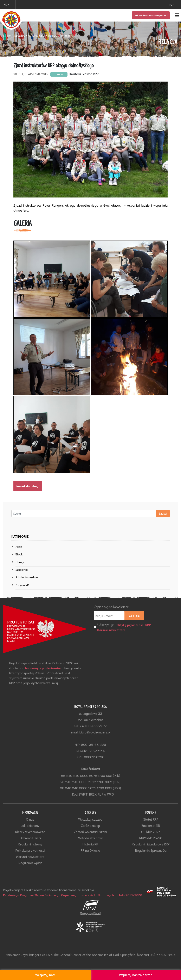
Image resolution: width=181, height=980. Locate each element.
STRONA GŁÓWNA (14, 36)
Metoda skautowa (90, 838)
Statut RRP (151, 819)
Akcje (19, 547)
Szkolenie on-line (27, 577)
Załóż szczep (90, 825)
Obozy (20, 562)
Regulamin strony (30, 844)
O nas (30, 819)
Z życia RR (22, 585)
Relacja (65, 36)
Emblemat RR (151, 825)
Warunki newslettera (111, 630)
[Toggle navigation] (90, 15)
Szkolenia (22, 569)
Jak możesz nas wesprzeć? (151, 15)
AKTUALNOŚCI (36, 36)
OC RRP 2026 (151, 831)
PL (171, 4)
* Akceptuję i (125, 627)
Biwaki (19, 554)
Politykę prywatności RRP (133, 625)
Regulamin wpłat (30, 863)
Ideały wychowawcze (30, 831)
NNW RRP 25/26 (151, 838)
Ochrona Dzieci (30, 838)
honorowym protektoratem (44, 668)
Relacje (53, 36)
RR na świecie (90, 850)
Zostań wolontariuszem (90, 831)
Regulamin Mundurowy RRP (151, 844)
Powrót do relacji (28, 486)
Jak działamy (30, 825)
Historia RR (90, 844)
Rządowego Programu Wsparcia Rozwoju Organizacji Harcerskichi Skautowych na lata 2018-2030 (73, 895)
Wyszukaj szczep (90, 819)
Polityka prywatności (30, 850)
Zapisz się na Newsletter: (111, 606)
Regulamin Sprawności (151, 850)
